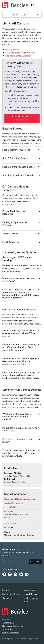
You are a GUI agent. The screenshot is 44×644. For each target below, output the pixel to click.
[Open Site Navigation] (40, 5)
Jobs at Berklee (31, 594)
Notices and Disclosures (13, 626)
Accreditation (8, 623)
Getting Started (12, 49)
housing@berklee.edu (14, 503)
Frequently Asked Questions (18, 56)
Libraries (6, 590)
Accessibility (8, 629)
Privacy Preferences (11, 633)
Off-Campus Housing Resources (20, 53)
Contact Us (7, 598)
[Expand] (38, 15)
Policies (6, 619)
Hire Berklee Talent (11, 594)
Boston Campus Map (31, 600)
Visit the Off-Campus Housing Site (22, 118)
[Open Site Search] (33, 5)
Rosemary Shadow (13, 473)
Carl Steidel (9, 479)
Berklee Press (30, 590)
